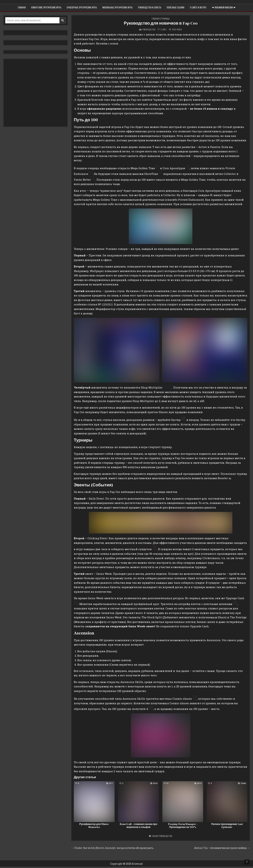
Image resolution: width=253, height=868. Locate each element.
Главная (22, 7)
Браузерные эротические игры (82, 7)
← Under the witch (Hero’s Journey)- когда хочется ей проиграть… (113, 848)
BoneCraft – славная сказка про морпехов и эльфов (138, 826)
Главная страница (161, 19)
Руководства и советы (150, 7)
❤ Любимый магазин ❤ (224, 7)
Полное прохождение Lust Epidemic (227, 826)
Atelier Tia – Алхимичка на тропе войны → (222, 848)
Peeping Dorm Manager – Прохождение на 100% (183, 826)
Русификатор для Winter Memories (94, 826)
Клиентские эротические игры (46, 7)
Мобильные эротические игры (117, 7)
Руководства (149, 29)
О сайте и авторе (198, 7)
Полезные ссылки (176, 7)
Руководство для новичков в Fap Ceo (161, 23)
